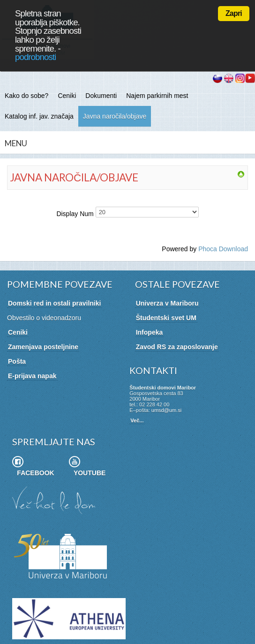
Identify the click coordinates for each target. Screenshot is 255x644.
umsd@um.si (166, 410)
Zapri (234, 13)
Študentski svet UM (166, 318)
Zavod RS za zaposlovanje (177, 347)
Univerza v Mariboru (167, 303)
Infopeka (150, 332)
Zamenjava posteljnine (43, 347)
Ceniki (18, 332)
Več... (137, 420)
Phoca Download (223, 249)
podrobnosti (35, 57)
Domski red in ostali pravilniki (54, 303)
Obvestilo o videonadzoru (44, 318)
